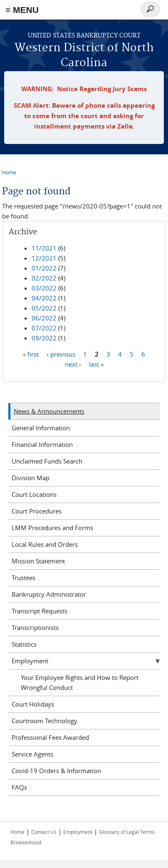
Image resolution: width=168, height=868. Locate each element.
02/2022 (44, 278)
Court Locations (34, 494)
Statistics (24, 644)
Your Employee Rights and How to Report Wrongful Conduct (80, 682)
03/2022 (44, 288)
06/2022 (44, 318)
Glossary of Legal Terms (127, 832)
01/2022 (44, 268)
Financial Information (42, 444)
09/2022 (44, 338)
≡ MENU (22, 10)
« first (31, 354)
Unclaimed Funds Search (47, 461)
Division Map (31, 478)
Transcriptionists (35, 627)
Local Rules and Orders (45, 544)
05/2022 (44, 308)
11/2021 (44, 248)
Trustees (23, 578)
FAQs (19, 787)
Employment (30, 661)
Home (9, 172)
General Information (41, 428)
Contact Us (44, 832)
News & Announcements (49, 411)
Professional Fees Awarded (50, 737)
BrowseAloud (26, 842)
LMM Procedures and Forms (52, 528)
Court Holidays (33, 704)
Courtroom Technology (44, 721)
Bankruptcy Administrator (49, 594)
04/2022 (44, 298)
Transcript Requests (40, 611)
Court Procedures (37, 511)
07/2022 (44, 328)
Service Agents (32, 754)
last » (96, 364)
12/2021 (44, 258)
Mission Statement (38, 561)
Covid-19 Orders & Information (56, 771)
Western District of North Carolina (84, 56)
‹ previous (61, 354)
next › (73, 364)
